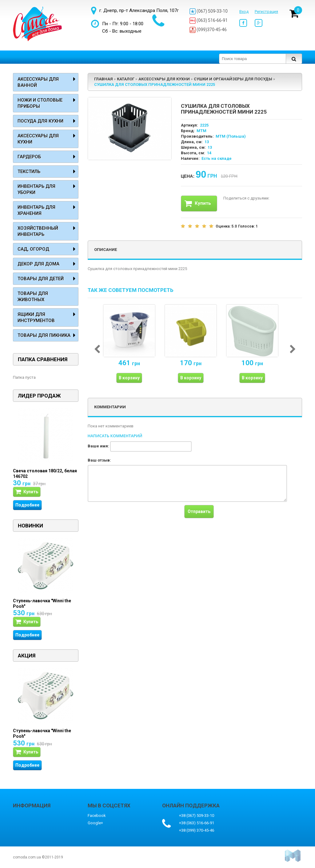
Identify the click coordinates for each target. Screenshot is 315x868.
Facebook (97, 816)
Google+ (95, 823)
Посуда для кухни (40, 121)
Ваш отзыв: (99, 460)
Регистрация (266, 12)
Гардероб (29, 157)
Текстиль (29, 172)
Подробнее (27, 505)
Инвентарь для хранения (36, 210)
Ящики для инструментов (36, 317)
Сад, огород (33, 249)
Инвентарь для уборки (36, 189)
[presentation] (134, 517)
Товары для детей (41, 279)
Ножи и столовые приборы (40, 103)
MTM (201, 131)
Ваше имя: (98, 446)
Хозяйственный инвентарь (38, 231)
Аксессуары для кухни (38, 139)
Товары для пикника (44, 335)
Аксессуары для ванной (38, 82)
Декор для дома (38, 264)
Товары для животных (33, 297)
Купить (198, 204)
